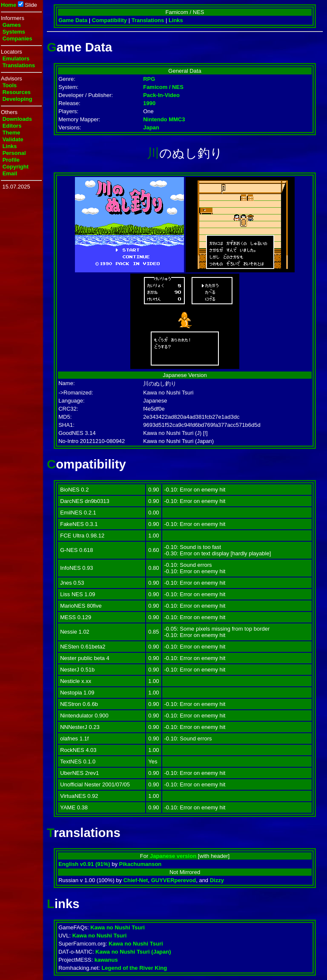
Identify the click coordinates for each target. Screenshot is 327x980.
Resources (17, 92)
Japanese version (173, 856)
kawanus (106, 960)
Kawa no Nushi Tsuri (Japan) (133, 952)
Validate (13, 139)
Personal (14, 153)
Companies (17, 39)
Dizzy (217, 880)
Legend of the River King (134, 968)
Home (9, 5)
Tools (10, 85)
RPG (149, 79)
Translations (19, 65)
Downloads (17, 119)
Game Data (73, 20)
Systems (14, 32)
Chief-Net (136, 880)
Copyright (16, 167)
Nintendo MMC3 (164, 119)
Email (10, 173)
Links (10, 146)
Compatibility (109, 20)
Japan (151, 127)
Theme (11, 133)
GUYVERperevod (174, 880)
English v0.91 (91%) (84, 864)
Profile (11, 160)
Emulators (16, 59)
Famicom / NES (163, 87)
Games (12, 25)
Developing (17, 99)
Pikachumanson (141, 864)
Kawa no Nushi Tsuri (118, 927)
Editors (12, 126)
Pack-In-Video (161, 95)
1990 (149, 103)
